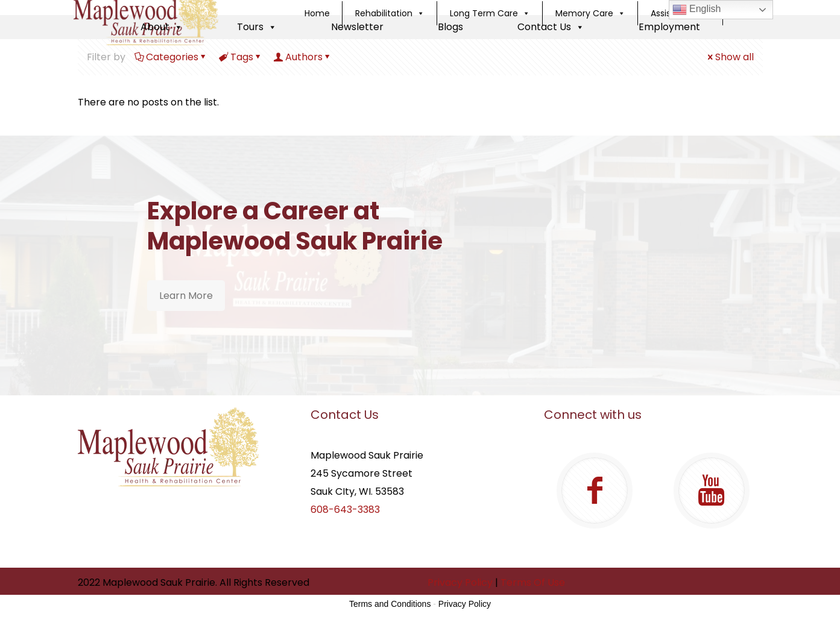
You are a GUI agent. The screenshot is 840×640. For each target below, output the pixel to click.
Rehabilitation (390, 13)
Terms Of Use (533, 582)
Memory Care (590, 13)
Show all (730, 57)
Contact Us (551, 27)
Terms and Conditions (390, 604)
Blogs (450, 27)
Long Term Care (490, 13)
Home (317, 13)
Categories (171, 57)
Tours (257, 27)
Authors (303, 57)
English (697, 10)
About (162, 27)
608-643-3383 (345, 510)
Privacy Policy (460, 582)
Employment (669, 27)
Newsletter (357, 27)
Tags (241, 57)
